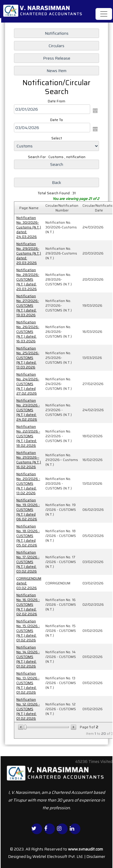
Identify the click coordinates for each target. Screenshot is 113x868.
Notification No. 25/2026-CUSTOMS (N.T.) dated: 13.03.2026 (28, 358)
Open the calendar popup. (95, 111)
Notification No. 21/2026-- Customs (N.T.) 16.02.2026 (29, 460)
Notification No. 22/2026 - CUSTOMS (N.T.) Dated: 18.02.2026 (28, 436)
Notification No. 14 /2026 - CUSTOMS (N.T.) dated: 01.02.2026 (28, 657)
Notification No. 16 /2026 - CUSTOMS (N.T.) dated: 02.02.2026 (28, 604)
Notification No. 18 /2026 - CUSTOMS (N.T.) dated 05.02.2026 (28, 536)
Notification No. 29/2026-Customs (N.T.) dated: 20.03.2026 (29, 253)
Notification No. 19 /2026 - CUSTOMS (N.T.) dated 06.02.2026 (28, 509)
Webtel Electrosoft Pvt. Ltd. (58, 856)
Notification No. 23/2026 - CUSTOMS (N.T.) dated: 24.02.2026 (28, 410)
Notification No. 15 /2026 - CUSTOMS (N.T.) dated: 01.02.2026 (28, 631)
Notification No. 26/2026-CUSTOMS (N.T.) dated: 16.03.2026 (28, 332)
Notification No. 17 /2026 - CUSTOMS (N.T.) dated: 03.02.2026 (28, 562)
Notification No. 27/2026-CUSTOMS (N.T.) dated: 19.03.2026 (28, 305)
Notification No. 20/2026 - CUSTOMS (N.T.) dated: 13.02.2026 (28, 483)
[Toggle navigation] (104, 14)
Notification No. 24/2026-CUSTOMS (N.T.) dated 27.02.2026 (28, 384)
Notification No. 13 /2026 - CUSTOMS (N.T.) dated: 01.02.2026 (28, 683)
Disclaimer (96, 856)
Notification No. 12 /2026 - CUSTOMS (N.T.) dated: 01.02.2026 (28, 709)
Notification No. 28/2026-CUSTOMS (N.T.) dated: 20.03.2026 (28, 279)
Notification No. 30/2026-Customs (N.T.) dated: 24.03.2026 (29, 227)
